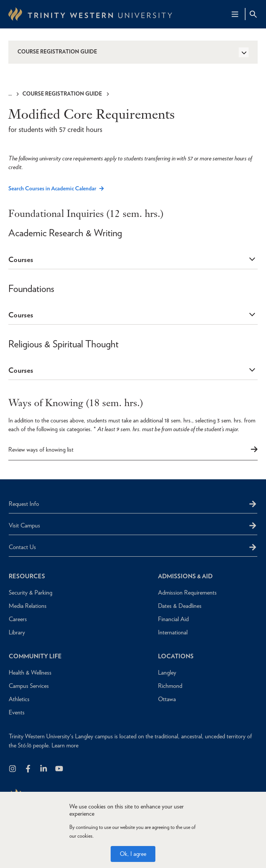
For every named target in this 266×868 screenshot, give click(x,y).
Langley (167, 673)
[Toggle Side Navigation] (244, 52)
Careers (18, 619)
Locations (176, 656)
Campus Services (29, 686)
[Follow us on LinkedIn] (44, 769)
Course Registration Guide (62, 94)
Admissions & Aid (185, 576)
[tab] (133, 260)
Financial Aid (173, 619)
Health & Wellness (30, 673)
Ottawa (167, 699)
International (173, 632)
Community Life (35, 656)
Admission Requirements (187, 593)
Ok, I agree (133, 854)
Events (17, 712)
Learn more (65, 745)
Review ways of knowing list (41, 450)
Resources (27, 576)
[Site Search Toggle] (253, 14)
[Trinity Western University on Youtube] (60, 769)
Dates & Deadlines (180, 606)
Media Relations (28, 606)
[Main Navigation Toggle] (235, 14)
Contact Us (22, 547)
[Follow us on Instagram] (13, 769)
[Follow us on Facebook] (29, 769)
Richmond (170, 686)
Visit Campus (24, 525)
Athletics (19, 699)
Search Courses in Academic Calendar (52, 189)
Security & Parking (31, 593)
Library (17, 632)
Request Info (24, 504)
